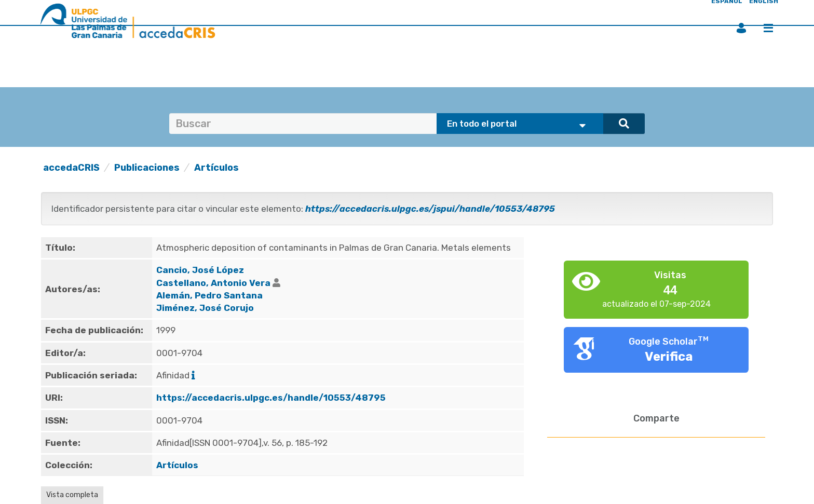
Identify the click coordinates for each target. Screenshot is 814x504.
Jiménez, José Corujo (205, 308)
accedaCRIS (71, 168)
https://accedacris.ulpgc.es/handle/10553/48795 (271, 398)
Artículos (216, 168)
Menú (768, 28)
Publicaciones (147, 168)
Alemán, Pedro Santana (209, 295)
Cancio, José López (200, 270)
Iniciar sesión (741, 28)
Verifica (669, 357)
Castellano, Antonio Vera (213, 283)
